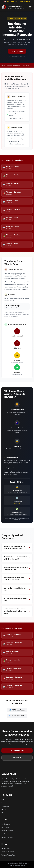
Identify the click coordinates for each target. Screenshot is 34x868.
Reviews (4, 803)
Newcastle (26, 65)
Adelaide (18, 65)
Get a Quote (5, 806)
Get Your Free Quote (17, 751)
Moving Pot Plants (7, 837)
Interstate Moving (7, 831)
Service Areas (6, 824)
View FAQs (17, 758)
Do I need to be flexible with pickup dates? (17, 600)
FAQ (3, 813)
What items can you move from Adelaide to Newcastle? (17, 579)
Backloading (10, 65)
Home (3, 65)
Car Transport (6, 834)
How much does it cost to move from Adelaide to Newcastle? (17, 558)
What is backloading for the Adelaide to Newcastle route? (17, 568)
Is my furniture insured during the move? (17, 589)
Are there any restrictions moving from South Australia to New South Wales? (17, 611)
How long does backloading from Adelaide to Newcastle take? (17, 548)
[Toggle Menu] (30, 7)
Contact (4, 809)
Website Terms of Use (8, 855)
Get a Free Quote (17, 51)
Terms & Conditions (8, 852)
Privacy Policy (17, 503)
